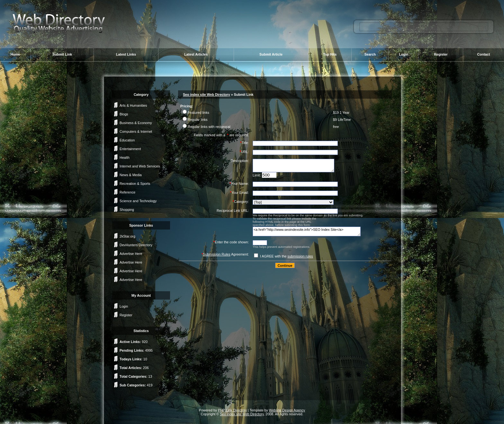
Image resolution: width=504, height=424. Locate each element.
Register (441, 54)
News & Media (131, 175)
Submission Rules (216, 254)
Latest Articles (196, 54)
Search (370, 54)
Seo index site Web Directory (207, 95)
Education (127, 140)
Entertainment (130, 149)
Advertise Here (131, 254)
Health (125, 158)
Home (15, 54)
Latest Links (126, 54)
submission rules (300, 256)
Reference (127, 192)
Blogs (124, 114)
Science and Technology (138, 201)
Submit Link (62, 54)
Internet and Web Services (140, 166)
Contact (484, 54)
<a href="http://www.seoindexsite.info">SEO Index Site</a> (307, 231)
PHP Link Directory (232, 410)
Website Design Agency (287, 410)
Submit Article (271, 54)
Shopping (127, 210)
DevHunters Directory (136, 245)
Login (404, 54)
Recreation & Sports (135, 184)
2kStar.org (127, 236)
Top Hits (330, 54)
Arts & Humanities (133, 105)
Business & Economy (136, 123)
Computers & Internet (136, 131)
